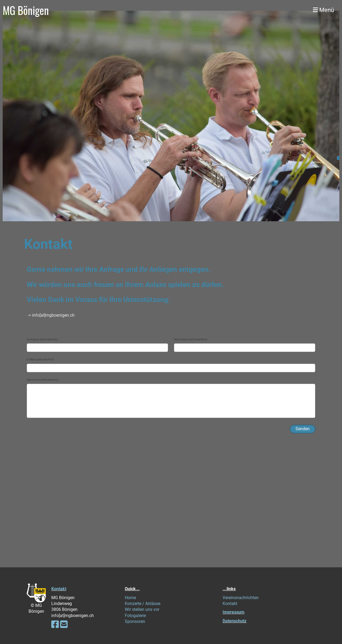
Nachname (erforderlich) (191, 339)
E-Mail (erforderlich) (40, 359)
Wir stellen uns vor (142, 609)
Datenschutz (234, 621)
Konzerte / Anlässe (143, 604)
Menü (323, 10)
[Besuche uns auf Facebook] (55, 624)
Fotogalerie (135, 616)
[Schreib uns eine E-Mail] (64, 624)
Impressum (234, 612)
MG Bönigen (26, 10)
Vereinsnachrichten (241, 598)
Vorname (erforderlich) (42, 339)
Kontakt (59, 589)
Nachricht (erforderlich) (42, 380)
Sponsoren (135, 621)
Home (130, 598)
